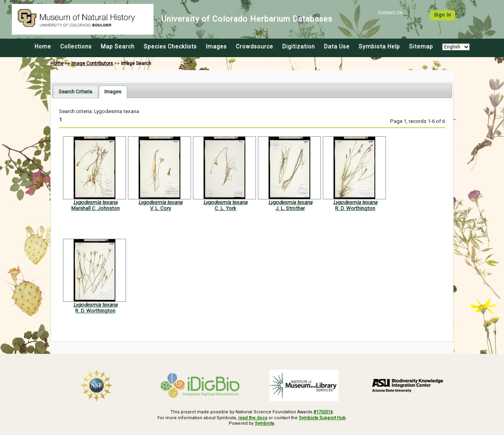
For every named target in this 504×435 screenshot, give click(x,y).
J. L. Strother (290, 208)
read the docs (253, 418)
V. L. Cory (160, 208)
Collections (76, 46)
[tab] (75, 92)
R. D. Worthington (355, 208)
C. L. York (225, 208)
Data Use (337, 46)
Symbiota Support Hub (322, 418)
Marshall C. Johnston (95, 208)
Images (216, 46)
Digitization (299, 46)
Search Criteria (75, 92)
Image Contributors (92, 63)
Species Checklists (170, 46)
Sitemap (421, 46)
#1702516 (323, 412)
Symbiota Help (379, 46)
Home (43, 46)
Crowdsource (255, 46)
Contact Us (390, 13)
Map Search (118, 46)
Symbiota (264, 423)
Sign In (443, 15)
